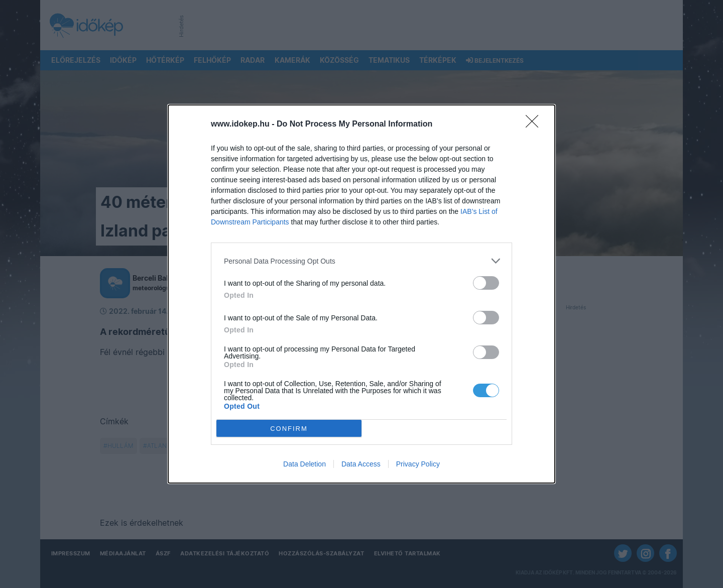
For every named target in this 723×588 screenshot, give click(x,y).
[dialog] (361, 294)
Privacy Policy (418, 464)
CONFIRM (289, 429)
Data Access (361, 464)
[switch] (486, 283)
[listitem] (361, 261)
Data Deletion (305, 464)
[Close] (535, 125)
